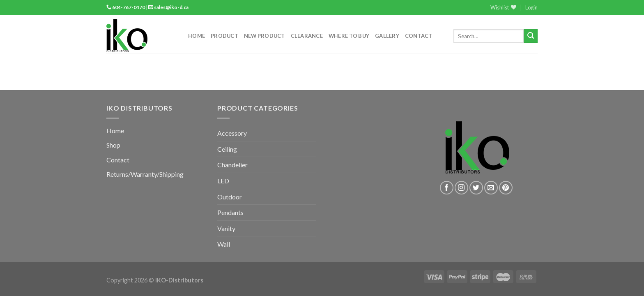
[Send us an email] (491, 188)
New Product (264, 36)
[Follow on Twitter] (476, 188)
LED (223, 181)
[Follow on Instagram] (461, 188)
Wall (224, 244)
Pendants (230, 212)
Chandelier (232, 165)
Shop (113, 145)
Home (197, 36)
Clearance (307, 36)
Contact (419, 36)
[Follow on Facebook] (447, 188)
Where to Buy (349, 36)
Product (224, 36)
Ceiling (227, 149)
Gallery (387, 36)
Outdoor (230, 197)
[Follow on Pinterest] (506, 188)
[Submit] (531, 36)
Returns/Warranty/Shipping (145, 174)
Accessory (232, 133)
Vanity (226, 228)
